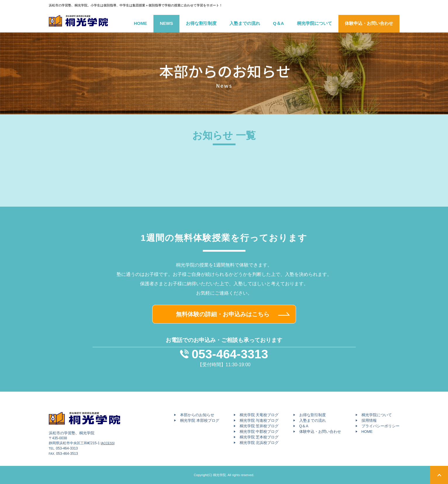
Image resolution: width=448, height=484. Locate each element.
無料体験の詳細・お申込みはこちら (223, 314)
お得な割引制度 (201, 23)
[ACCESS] (108, 443)
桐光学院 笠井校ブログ (259, 426)
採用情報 (369, 420)
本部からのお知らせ (197, 415)
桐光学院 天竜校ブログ (259, 415)
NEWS (166, 23)
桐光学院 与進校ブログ (259, 420)
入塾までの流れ (245, 23)
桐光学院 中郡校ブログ (259, 432)
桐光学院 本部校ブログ (200, 420)
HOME (140, 23)
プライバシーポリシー (380, 426)
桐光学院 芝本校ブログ (259, 437)
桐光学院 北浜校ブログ (259, 443)
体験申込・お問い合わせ (369, 23)
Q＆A (279, 23)
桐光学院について (314, 23)
